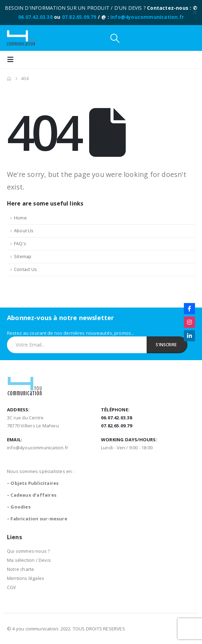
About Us (24, 231)
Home (20, 218)
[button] (115, 38)
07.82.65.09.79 (79, 17)
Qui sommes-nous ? (28, 551)
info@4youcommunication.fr (147, 17)
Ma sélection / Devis (29, 560)
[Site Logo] (21, 38)
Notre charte (21, 569)
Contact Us (25, 269)
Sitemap (23, 257)
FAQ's (20, 244)
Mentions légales (26, 578)
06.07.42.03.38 (35, 17)
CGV (12, 587)
